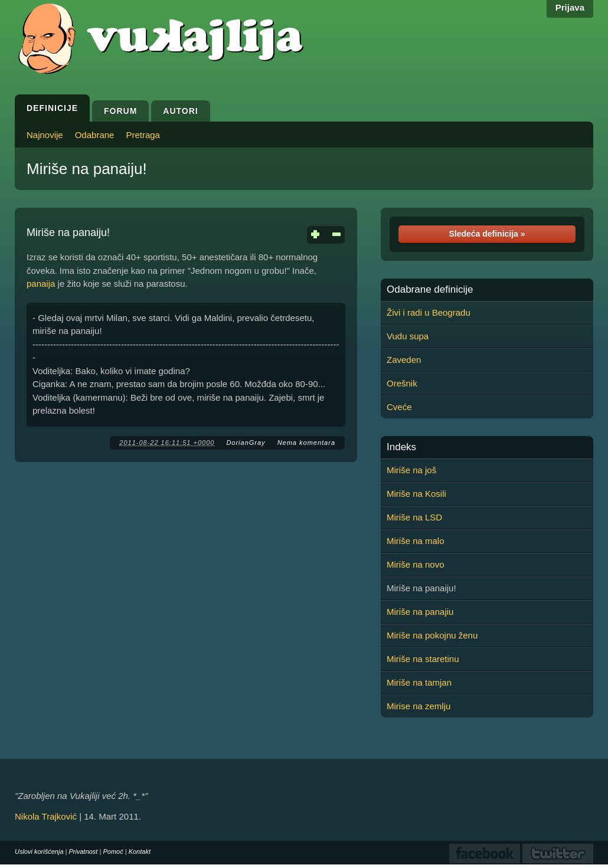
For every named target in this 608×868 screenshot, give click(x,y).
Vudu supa (408, 336)
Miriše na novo (416, 564)
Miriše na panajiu (420, 612)
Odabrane (95, 135)
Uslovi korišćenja (39, 851)
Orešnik (402, 383)
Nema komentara (306, 443)
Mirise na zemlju (419, 706)
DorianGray (246, 443)
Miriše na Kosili (416, 494)
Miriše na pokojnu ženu (432, 635)
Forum (120, 111)
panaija (41, 284)
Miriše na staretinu (423, 659)
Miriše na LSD (414, 517)
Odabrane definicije (430, 290)
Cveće (399, 407)
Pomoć (113, 851)
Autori (180, 111)
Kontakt (140, 851)
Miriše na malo (416, 541)
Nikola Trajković (46, 816)
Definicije (52, 108)
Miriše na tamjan (419, 682)
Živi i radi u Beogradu (429, 312)
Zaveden (404, 360)
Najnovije (45, 135)
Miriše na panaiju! (87, 169)
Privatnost (84, 851)
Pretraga (143, 135)
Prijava (570, 7)
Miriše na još (411, 470)
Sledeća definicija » (487, 234)
